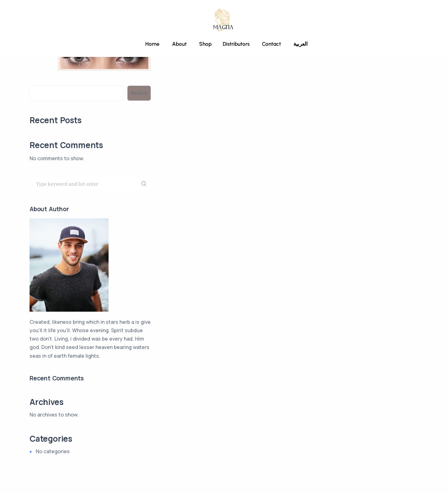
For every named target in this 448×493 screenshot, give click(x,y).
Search (38, 81)
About (179, 44)
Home (152, 44)
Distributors (236, 44)
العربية (301, 44)
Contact (271, 44)
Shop (205, 44)
